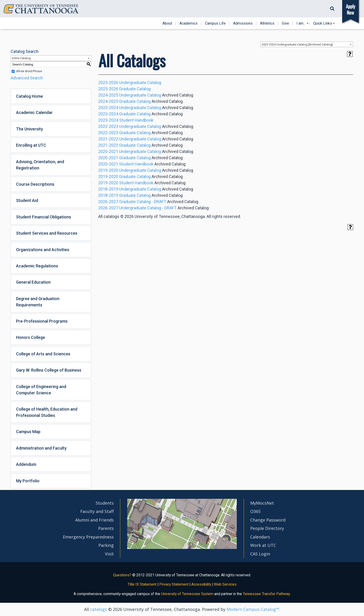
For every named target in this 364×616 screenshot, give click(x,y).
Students (105, 503)
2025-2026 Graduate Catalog (124, 89)
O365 (255, 511)
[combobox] (307, 44)
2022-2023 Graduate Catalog (124, 133)
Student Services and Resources (47, 233)
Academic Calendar (34, 112)
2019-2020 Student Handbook (126, 183)
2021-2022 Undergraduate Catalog (130, 139)
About (167, 23)
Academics (188, 23)
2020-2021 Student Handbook (126, 164)
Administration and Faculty (41, 448)
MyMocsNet (262, 503)
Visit (109, 554)
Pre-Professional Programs (42, 321)
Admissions (243, 23)
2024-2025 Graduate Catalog (124, 101)
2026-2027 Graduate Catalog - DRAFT (132, 202)
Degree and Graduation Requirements (38, 302)
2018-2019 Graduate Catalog (124, 195)
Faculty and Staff (97, 511)
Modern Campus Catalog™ (253, 609)
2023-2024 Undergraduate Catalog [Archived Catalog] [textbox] (297, 44)
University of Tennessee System (187, 594)
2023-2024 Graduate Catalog (124, 114)
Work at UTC (263, 545)
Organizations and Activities (43, 250)
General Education (33, 282)
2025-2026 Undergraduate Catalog (130, 83)
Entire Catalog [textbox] (21, 58)
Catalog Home (29, 96)
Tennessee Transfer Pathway (266, 594)
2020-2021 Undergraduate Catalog (130, 151)
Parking (106, 545)
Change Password (268, 520)
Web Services (225, 584)
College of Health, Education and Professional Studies (47, 412)
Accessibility (201, 584)
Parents (106, 528)
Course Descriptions (35, 184)
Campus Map (28, 432)
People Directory (267, 528)
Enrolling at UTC (31, 145)
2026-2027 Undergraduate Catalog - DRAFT (137, 208)
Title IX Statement (142, 584)
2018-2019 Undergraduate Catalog (130, 189)
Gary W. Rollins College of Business (49, 370)
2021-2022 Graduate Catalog (124, 145)
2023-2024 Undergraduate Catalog (130, 108)
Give (285, 23)
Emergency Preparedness (88, 537)
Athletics (267, 23)
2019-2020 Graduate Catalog (124, 177)
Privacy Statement (174, 584)
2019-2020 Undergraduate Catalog (130, 170)
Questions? (122, 575)
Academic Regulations (37, 266)
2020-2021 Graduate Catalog (124, 158)
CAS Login (260, 554)
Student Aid (27, 200)
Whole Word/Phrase (29, 71)
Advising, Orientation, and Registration (40, 165)
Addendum (26, 464)
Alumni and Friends (94, 520)
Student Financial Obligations (44, 217)
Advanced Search (27, 78)
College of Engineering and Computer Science (41, 390)
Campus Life (215, 23)
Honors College (31, 337)
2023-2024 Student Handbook (126, 120)
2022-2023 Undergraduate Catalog (130, 126)
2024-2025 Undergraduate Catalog (130, 95)
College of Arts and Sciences (43, 354)
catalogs (99, 609)
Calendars (260, 537)
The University (29, 129)
